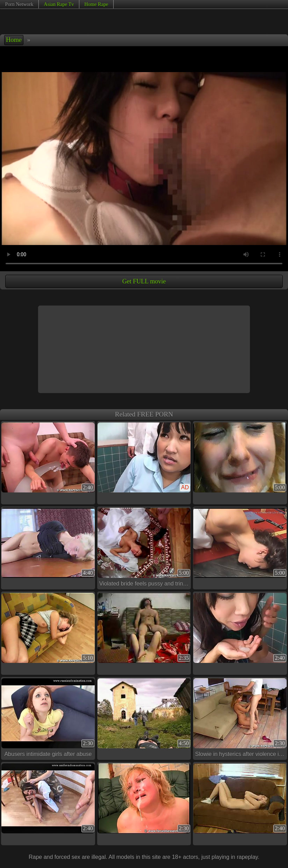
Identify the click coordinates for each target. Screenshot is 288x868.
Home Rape (96, 4)
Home (14, 40)
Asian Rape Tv (59, 4)
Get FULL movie (144, 281)
